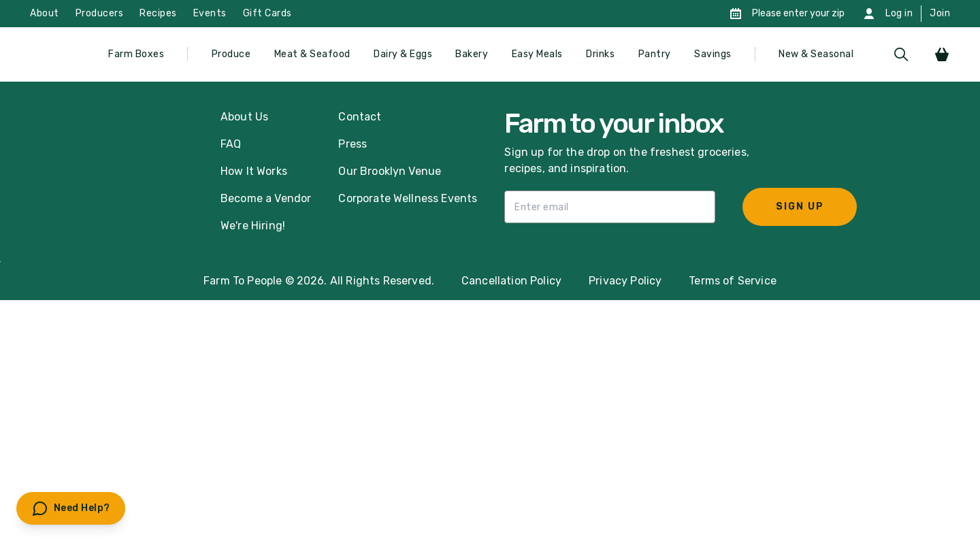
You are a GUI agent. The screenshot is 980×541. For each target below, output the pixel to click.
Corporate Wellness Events (408, 198)
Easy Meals (537, 54)
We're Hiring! (253, 226)
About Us (244, 117)
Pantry (655, 54)
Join (940, 13)
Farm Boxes (136, 54)
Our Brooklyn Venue (390, 171)
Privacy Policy (625, 281)
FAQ (231, 144)
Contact (360, 117)
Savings (713, 54)
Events (210, 13)
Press (353, 144)
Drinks (600, 54)
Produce (231, 54)
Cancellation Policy (511, 281)
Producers (100, 13)
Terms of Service (733, 281)
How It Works (254, 171)
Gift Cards (267, 13)
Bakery (472, 54)
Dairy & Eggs (403, 54)
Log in (899, 13)
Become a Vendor (266, 198)
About (45, 13)
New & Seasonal (816, 54)
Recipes (158, 13)
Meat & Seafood (312, 54)
